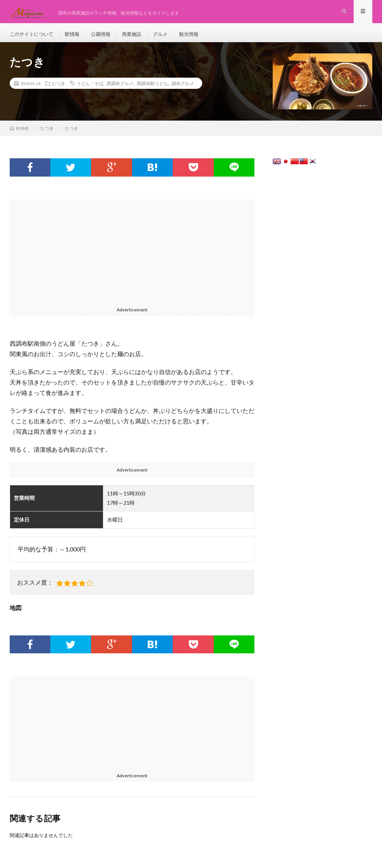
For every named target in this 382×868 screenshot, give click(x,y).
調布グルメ (183, 90)
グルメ (168, 37)
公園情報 (106, 37)
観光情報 (198, 37)
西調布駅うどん (153, 90)
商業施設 (138, 37)
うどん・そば (90, 90)
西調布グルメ (120, 90)
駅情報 (76, 37)
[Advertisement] (132, 258)
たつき (59, 90)
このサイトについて (33, 37)
